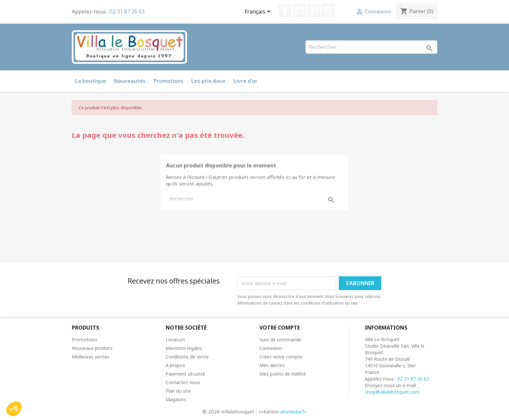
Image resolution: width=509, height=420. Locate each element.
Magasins (176, 399)
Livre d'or (245, 81)
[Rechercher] (371, 47)
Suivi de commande (280, 340)
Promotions (168, 81)
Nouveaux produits (92, 348)
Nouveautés (130, 81)
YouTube (299, 11)
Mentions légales (184, 348)
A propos (175, 365)
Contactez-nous (183, 382)
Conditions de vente (187, 357)
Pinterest (314, 11)
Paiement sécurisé (185, 374)
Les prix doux (208, 81)
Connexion (271, 348)
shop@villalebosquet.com (392, 392)
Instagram (328, 11)
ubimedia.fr (293, 411)
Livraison (175, 340)
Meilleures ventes (91, 357)
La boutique (91, 81)
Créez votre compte (281, 357)
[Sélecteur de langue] (259, 12)
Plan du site (178, 391)
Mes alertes (272, 365)
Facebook (285, 11)
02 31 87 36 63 (127, 12)
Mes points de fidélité (283, 374)
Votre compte (280, 328)
